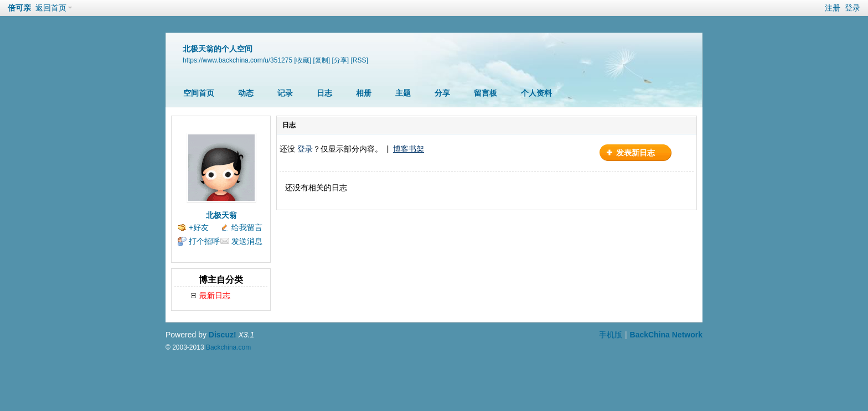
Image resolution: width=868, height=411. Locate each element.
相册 (364, 93)
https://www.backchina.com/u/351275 (237, 60)
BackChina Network (666, 335)
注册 (833, 8)
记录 (285, 93)
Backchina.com (228, 347)
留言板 (485, 93)
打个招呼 (204, 241)
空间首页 (199, 93)
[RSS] (360, 60)
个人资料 (536, 93)
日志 (324, 93)
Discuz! (223, 335)
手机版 (611, 335)
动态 (246, 93)
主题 (403, 93)
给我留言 (247, 227)
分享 (442, 93)
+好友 (199, 227)
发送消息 (247, 241)
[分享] (341, 60)
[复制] (321, 60)
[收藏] (303, 60)
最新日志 (215, 295)
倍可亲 (19, 8)
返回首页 (51, 8)
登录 (852, 8)
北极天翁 (221, 215)
